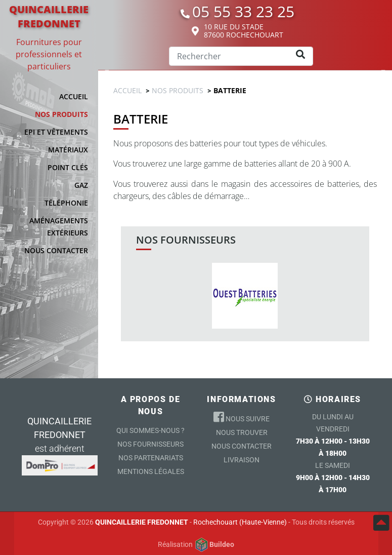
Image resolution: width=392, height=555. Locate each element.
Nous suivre (242, 417)
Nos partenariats (151, 458)
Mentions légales (151, 471)
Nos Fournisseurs (150, 444)
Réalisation (196, 545)
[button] (53, 114)
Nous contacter (242, 446)
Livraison (242, 460)
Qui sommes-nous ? (150, 430)
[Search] (241, 56)
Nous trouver (242, 432)
